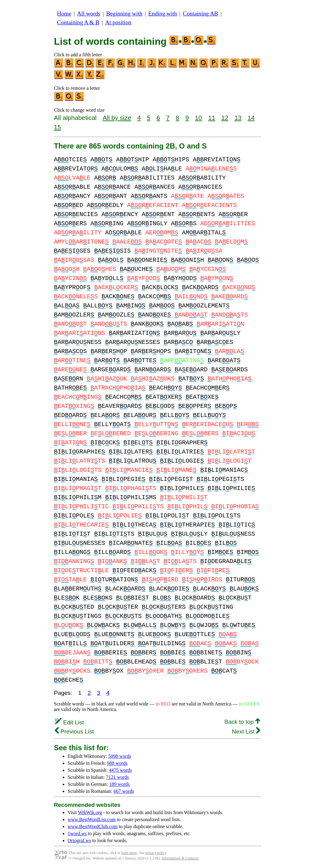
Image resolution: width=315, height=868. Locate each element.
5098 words (120, 756)
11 (212, 118)
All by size (117, 118)
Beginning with (124, 14)
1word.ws (77, 833)
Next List (246, 731)
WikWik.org (90, 812)
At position (118, 22)
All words (89, 14)
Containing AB (200, 14)
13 (238, 118)
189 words (119, 784)
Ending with (163, 14)
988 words (117, 763)
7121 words (117, 777)
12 (225, 118)
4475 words (120, 770)
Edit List (69, 722)
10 (198, 118)
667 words (124, 791)
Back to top (242, 722)
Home (64, 14)
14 (251, 118)
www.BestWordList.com (92, 819)
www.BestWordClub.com (93, 826)
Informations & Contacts (180, 858)
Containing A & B (78, 22)
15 (57, 127)
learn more (129, 853)
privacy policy (156, 853)
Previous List (74, 731)
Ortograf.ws (79, 840)
